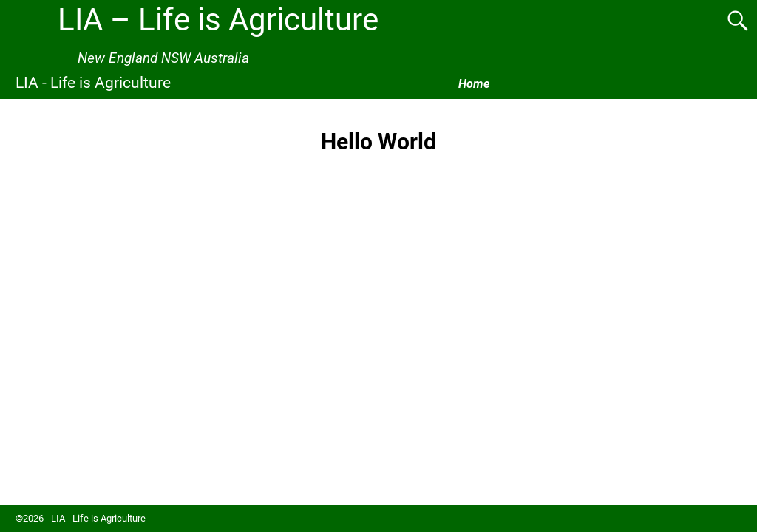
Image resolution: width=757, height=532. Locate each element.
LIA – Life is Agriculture (218, 20)
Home (474, 84)
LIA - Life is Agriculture (93, 82)
